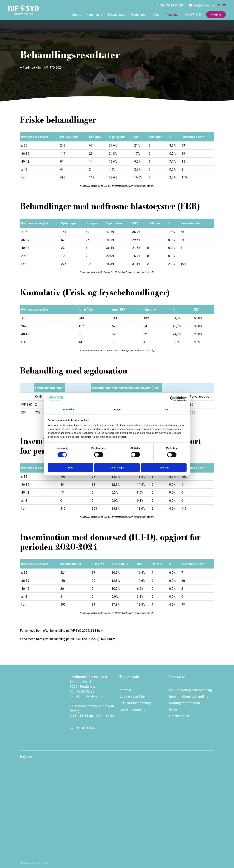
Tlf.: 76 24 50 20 (82, 691)
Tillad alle (164, 468)
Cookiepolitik (179, 716)
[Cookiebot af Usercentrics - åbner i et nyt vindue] (172, 399)
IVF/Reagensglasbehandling (191, 690)
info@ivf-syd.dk (202, 5)
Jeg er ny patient (132, 709)
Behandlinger (116, 15)
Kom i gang (94, 15)
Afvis (70, 468)
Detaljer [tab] (117, 409)
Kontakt (216, 15)
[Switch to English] (219, 5)
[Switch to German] (224, 5)
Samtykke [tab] (68, 409)
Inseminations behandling (189, 696)
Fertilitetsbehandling (135, 703)
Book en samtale (132, 696)
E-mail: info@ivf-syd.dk (87, 696)
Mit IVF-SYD (193, 15)
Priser (156, 15)
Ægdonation (139, 15)
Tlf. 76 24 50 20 (170, 5)
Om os (77, 15)
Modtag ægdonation (185, 703)
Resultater (172, 15)
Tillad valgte (117, 468)
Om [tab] (166, 409)
